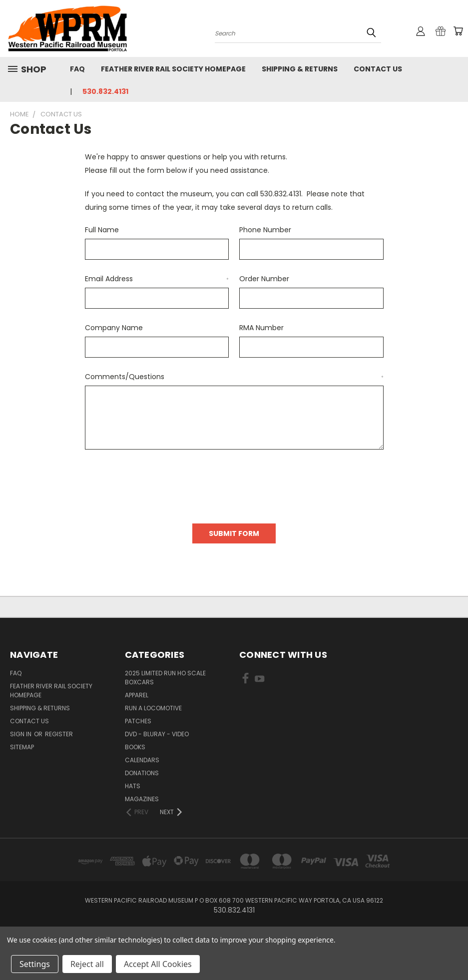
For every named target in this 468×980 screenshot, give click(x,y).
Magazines (142, 799)
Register (59, 734)
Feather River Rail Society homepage (173, 69)
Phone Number (265, 230)
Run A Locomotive (153, 708)
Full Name (102, 230)
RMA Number (261, 328)
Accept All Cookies (158, 964)
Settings (35, 964)
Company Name (114, 328)
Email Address (157, 279)
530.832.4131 (105, 91)
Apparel (137, 695)
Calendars (142, 760)
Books (135, 747)
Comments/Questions (234, 377)
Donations (142, 773)
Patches (138, 721)
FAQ (77, 69)
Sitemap (22, 747)
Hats (133, 786)
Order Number (264, 279)
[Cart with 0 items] (458, 31)
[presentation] (161, 483)
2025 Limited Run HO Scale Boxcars (165, 678)
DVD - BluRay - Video (157, 734)
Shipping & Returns (300, 69)
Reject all (87, 964)
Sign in (21, 734)
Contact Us (378, 69)
